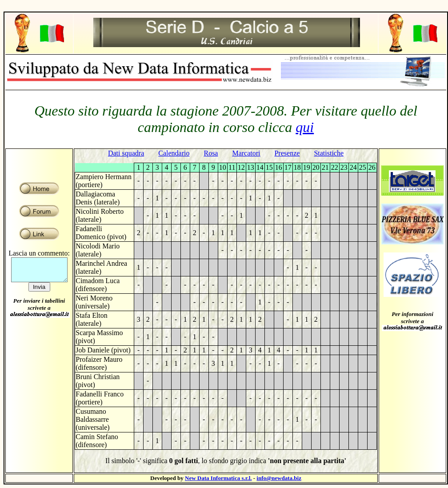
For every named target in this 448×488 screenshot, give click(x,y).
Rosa (211, 153)
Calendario (174, 153)
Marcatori (246, 153)
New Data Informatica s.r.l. (218, 478)
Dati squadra (126, 153)
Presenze (287, 153)
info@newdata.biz (279, 478)
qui (305, 127)
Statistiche (329, 153)
